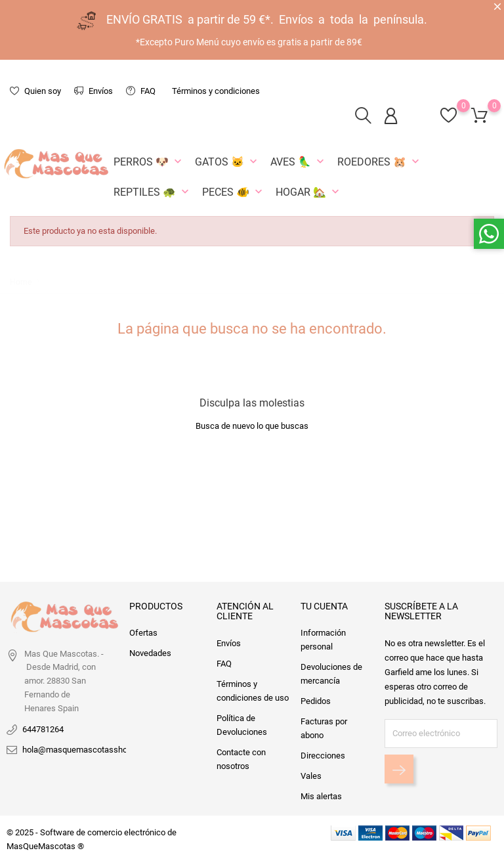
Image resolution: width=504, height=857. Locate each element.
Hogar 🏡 (309, 192)
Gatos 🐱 (227, 162)
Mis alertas (321, 796)
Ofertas (143, 633)
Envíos (94, 91)
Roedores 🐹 (380, 162)
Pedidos (316, 701)
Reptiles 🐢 (153, 192)
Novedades (150, 653)
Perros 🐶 (149, 162)
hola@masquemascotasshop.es (83, 750)
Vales (311, 776)
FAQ (141, 91)
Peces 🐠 (234, 192)
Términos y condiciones (216, 91)
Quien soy (35, 91)
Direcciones (323, 756)
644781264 (43, 729)
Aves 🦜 (299, 162)
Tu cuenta (324, 606)
